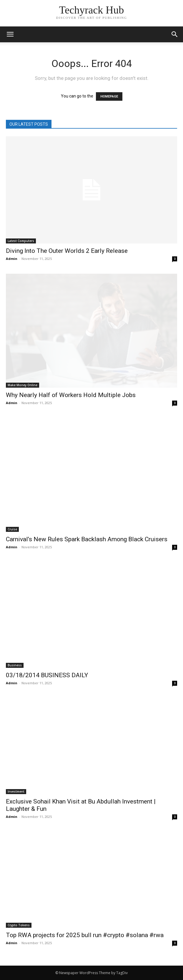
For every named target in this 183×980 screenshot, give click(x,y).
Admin (12, 259)
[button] (175, 34)
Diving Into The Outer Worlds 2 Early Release (67, 251)
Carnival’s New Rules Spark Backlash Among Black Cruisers (87, 539)
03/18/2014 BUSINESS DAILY (47, 675)
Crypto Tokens (19, 925)
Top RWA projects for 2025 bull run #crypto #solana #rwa (85, 935)
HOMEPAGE (109, 96)
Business (15, 665)
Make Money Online (23, 385)
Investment (16, 791)
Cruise (12, 529)
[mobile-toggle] (10, 34)
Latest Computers (21, 241)
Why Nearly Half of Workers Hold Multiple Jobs (71, 395)
